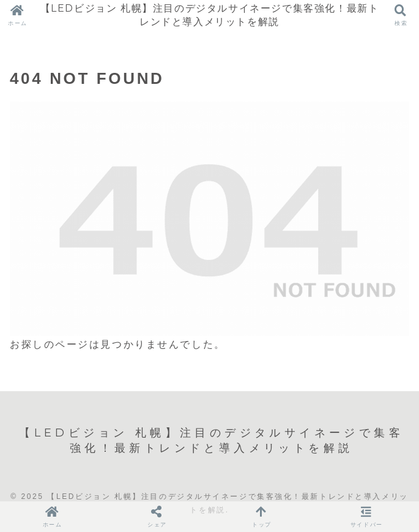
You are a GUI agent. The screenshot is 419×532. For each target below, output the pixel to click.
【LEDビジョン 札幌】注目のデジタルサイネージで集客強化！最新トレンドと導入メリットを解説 (210, 15)
